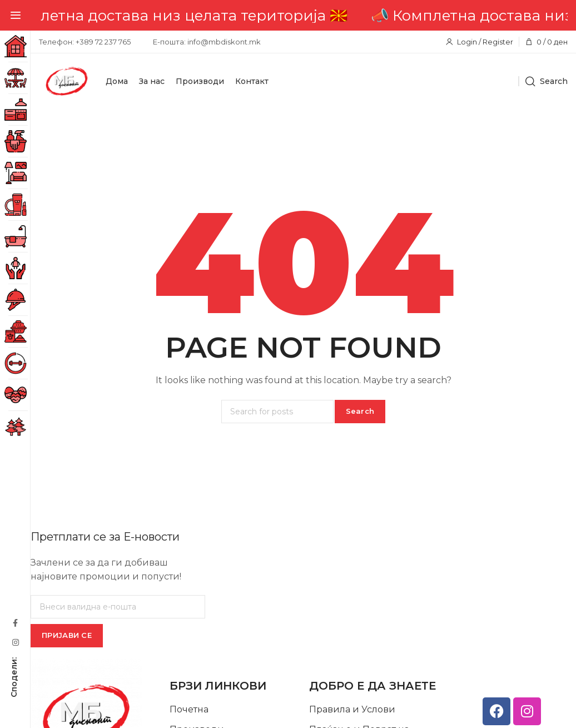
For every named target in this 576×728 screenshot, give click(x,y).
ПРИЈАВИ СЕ (67, 635)
